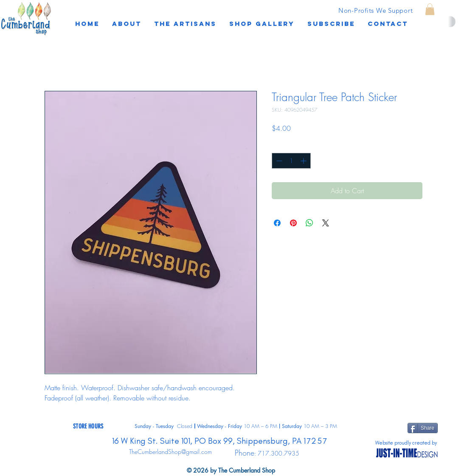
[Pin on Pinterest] (293, 223)
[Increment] (304, 161)
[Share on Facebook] (277, 223)
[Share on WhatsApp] (309, 223)
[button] (331, 24)
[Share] (423, 428)
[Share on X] (326, 223)
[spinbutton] (291, 161)
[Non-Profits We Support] (376, 10)
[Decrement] (278, 161)
